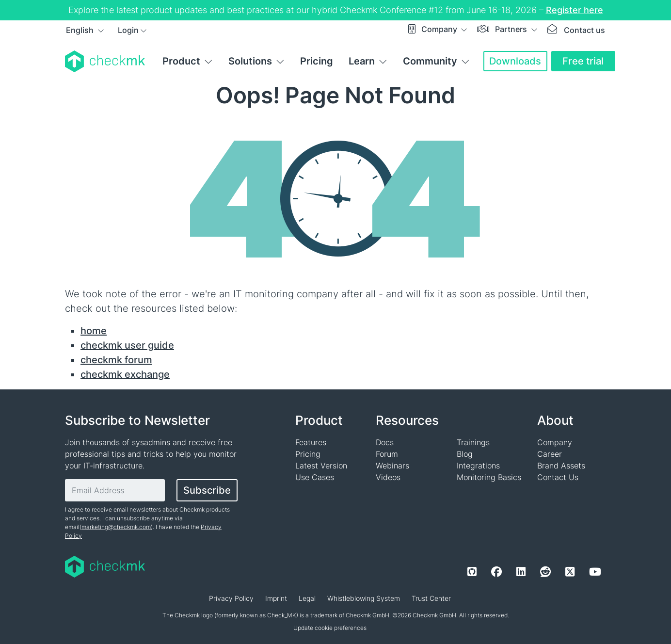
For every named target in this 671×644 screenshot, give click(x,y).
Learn (362, 61)
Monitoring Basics (489, 477)
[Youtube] (595, 572)
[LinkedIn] (521, 572)
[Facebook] (496, 572)
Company (440, 29)
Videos (388, 477)
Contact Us (558, 477)
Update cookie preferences (330, 628)
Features (311, 442)
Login (128, 30)
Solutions (250, 61)
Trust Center (431, 598)
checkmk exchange (125, 374)
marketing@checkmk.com (116, 527)
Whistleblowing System (364, 598)
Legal (307, 598)
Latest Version (321, 466)
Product (181, 61)
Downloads (515, 61)
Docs (385, 442)
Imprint (276, 598)
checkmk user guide (127, 345)
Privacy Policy (231, 598)
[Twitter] (570, 572)
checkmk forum (116, 360)
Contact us (584, 30)
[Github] (472, 572)
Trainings (473, 442)
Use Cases (315, 477)
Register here (575, 10)
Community (430, 61)
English (81, 30)
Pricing (317, 61)
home (94, 331)
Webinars (392, 466)
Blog (465, 454)
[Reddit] (545, 572)
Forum (387, 454)
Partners (512, 29)
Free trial (583, 61)
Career (550, 454)
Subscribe (207, 490)
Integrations (478, 466)
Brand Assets (561, 466)
